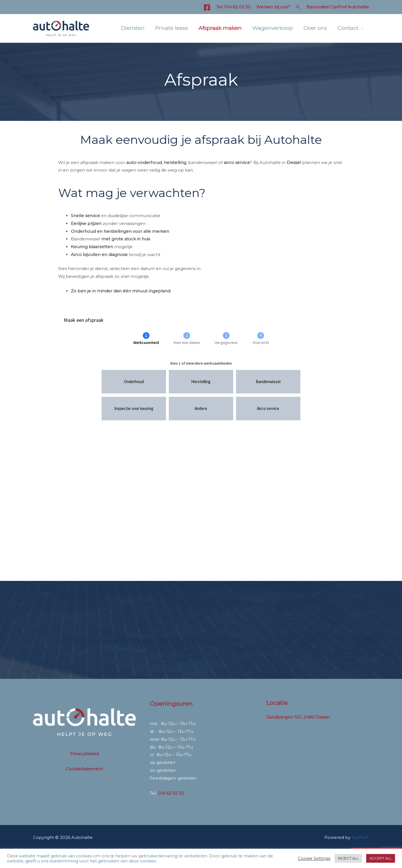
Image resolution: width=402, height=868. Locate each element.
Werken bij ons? (273, 7)
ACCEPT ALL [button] (381, 858)
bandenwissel (203, 162)
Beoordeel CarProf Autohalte (338, 7)
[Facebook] (207, 7)
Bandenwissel (86, 239)
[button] (298, 7)
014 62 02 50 (237, 7)
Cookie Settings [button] (314, 858)
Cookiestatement (84, 769)
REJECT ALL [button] (348, 858)
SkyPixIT (360, 837)
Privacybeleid (84, 754)
